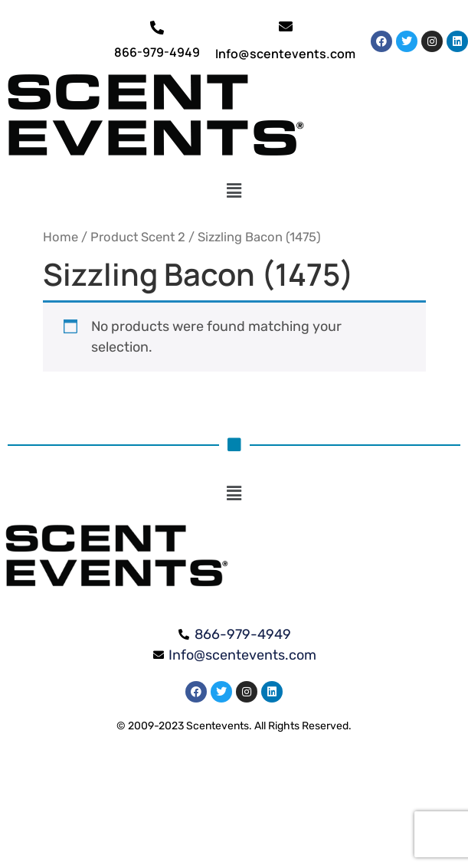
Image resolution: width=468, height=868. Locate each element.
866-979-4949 (157, 52)
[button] (234, 191)
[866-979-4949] (157, 28)
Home (61, 237)
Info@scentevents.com (285, 54)
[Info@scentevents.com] (286, 26)
